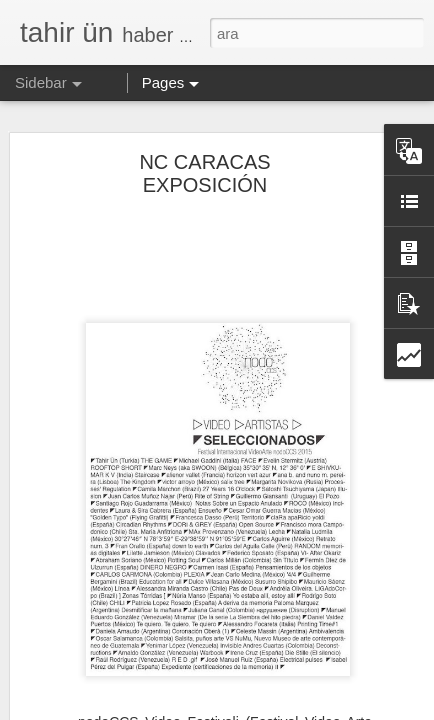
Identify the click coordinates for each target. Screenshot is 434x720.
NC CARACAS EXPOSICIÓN (204, 131)
